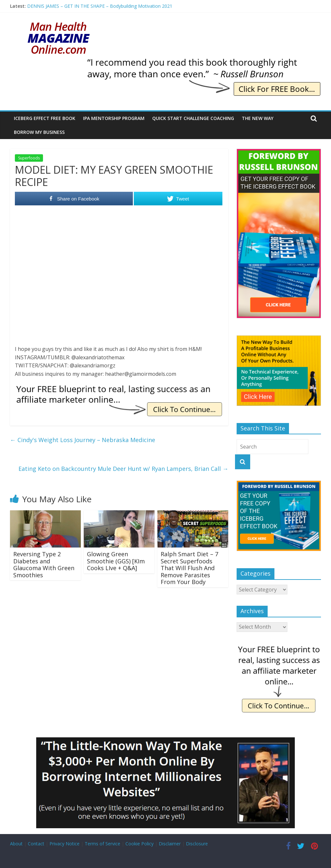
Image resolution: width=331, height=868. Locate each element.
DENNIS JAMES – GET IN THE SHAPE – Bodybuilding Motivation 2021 (100, 6)
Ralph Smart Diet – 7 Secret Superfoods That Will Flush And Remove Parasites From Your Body (189, 568)
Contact (36, 844)
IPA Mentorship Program (114, 118)
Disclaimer (170, 844)
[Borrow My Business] (165, 741)
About (16, 844)
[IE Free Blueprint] (119, 387)
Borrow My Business (39, 132)
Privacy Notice (64, 844)
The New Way (258, 118)
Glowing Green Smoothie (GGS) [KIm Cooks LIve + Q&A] (116, 561)
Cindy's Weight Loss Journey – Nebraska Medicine (83, 440)
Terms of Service (102, 844)
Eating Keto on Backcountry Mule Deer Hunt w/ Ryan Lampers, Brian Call (123, 469)
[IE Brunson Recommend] (203, 61)
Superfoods (29, 158)
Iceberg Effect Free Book (45, 118)
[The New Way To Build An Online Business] (279, 339)
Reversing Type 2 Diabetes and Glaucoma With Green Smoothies (44, 564)
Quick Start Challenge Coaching (193, 118)
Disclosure (197, 844)
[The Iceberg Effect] (279, 152)
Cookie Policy (139, 844)
